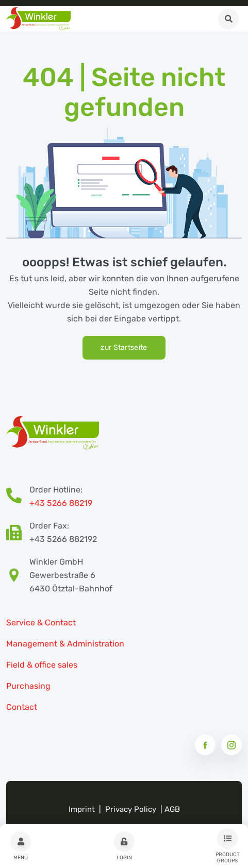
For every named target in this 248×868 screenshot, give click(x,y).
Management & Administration (65, 644)
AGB (172, 809)
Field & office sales (42, 665)
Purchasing (28, 686)
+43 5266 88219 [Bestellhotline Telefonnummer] (61, 503)
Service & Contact (41, 623)
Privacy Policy (131, 809)
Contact (22, 707)
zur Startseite (124, 347)
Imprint (82, 809)
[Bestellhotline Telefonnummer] (18, 497)
